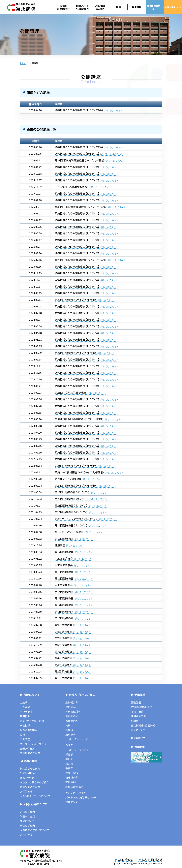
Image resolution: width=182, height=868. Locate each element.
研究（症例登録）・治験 (32, 721)
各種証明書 (26, 791)
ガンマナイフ (138, 730)
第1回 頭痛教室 (63, 678)
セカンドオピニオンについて (35, 796)
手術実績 (25, 707)
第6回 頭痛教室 (63, 645)
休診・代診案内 (28, 778)
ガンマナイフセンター (77, 793)
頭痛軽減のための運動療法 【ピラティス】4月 (79, 110)
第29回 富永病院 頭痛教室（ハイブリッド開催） (81, 260)
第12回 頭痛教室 (64, 605)
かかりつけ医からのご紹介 (34, 782)
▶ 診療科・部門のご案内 (80, 695)
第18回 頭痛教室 (64, 539)
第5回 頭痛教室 (63, 651)
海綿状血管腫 (138, 716)
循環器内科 (72, 721)
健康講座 (60, 545)
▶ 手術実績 (138, 695)
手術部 (69, 768)
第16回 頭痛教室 (64, 572)
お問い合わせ (173, 7)
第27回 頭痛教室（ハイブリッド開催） (76, 353)
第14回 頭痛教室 (64, 592)
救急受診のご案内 (30, 787)
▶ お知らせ (138, 738)
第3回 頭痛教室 (63, 665)
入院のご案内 (27, 812)
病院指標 (25, 725)
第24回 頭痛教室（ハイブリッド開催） (76, 485)
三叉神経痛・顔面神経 (143, 725)
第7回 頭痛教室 (63, 638)
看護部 (69, 745)
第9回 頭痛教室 (63, 625)
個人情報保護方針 (150, 859)
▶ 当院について (30, 695)
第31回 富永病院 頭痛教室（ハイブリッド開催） (80, 160)
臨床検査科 (72, 777)
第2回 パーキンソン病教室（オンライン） (76, 519)
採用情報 (137, 7)
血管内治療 (137, 712)
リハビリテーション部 (77, 750)
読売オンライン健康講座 (68, 479)
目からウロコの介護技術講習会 (72, 187)
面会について (27, 821)
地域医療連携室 (155, 7)
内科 (68, 725)
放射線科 (71, 734)
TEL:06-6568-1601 (38, 863)
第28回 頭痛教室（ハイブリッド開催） (76, 300)
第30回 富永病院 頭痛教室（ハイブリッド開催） (81, 207)
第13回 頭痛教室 (64, 598)
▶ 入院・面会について (33, 804)
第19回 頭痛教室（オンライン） (71, 525)
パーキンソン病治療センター (81, 797)
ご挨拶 (24, 702)
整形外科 (71, 707)
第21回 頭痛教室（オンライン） (71, 505)
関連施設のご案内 (30, 753)
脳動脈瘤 (136, 702)
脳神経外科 (72, 702)
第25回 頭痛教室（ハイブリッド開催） (76, 466)
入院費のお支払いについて (35, 830)
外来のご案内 (29, 761)
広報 (22, 734)
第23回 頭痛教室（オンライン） (72, 492)
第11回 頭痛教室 (64, 612)
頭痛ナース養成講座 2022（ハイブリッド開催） (79, 472)
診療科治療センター (64, 7)
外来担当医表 (28, 773)
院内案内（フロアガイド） (33, 744)
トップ (23, 63)
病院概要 (25, 716)
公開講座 (25, 739)
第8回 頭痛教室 (63, 632)
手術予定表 (26, 712)
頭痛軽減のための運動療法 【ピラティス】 (77, 167)
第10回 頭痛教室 (64, 618)
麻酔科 (69, 730)
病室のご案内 (27, 825)
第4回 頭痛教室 (63, 658)
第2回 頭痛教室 (63, 671)
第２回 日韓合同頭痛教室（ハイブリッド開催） (79, 419)
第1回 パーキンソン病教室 (69, 532)
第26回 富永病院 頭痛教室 (71, 392)
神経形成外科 (73, 712)
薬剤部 (69, 759)
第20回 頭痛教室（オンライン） (71, 512)
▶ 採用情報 (138, 747)
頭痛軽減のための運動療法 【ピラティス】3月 (79, 147)
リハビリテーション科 (77, 739)
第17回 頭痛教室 (64, 552)
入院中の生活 (28, 816)
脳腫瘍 (135, 721)
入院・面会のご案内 (100, 7)
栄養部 (69, 754)
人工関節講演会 (64, 558)
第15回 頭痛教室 (64, 578)
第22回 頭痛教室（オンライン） (72, 499)
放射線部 (71, 782)
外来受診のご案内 (30, 768)
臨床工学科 (72, 773)
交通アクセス (27, 748)
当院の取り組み (29, 730)
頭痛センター (73, 802)
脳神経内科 (72, 716)
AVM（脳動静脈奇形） (142, 707)
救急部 (69, 764)
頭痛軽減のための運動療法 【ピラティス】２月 (79, 154)
